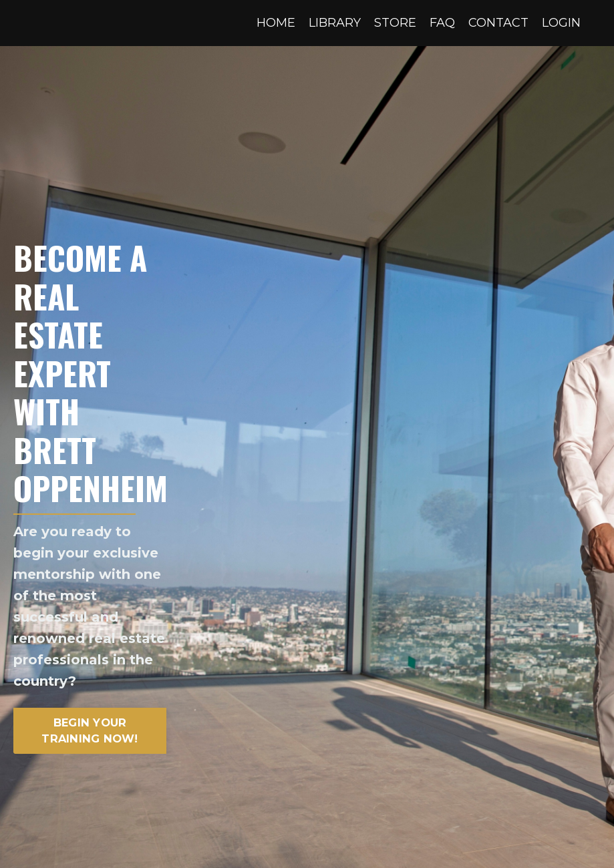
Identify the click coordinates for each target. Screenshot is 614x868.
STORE (395, 23)
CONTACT (498, 23)
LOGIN (561, 23)
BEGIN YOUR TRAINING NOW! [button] (90, 730)
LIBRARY (335, 23)
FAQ (442, 23)
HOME (276, 23)
